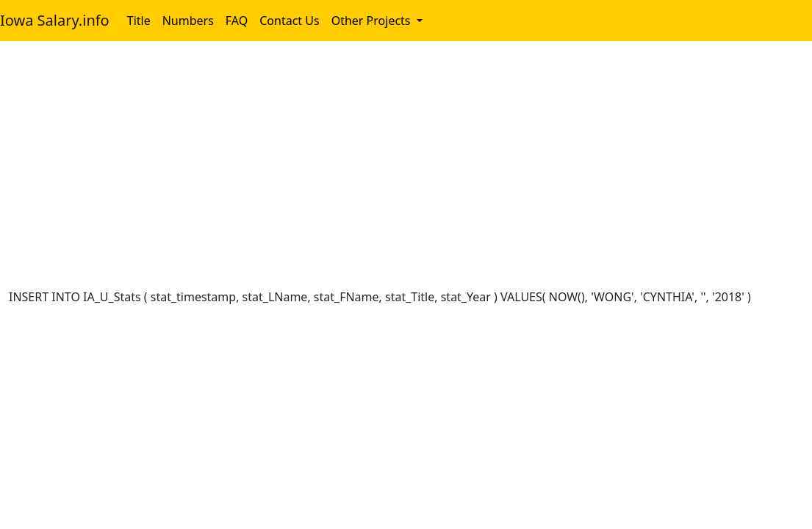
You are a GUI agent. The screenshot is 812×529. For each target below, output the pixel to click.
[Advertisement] (406, 168)
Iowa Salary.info (55, 20)
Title (139, 21)
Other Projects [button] (373, 21)
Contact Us (289, 21)
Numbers (188, 21)
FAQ (237, 21)
